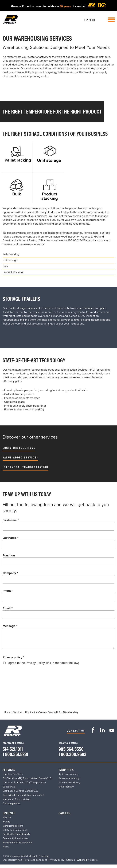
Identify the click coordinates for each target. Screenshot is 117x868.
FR (86, 20)
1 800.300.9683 (72, 757)
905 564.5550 (71, 752)
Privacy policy (13, 661)
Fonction (9, 555)
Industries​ (66, 773)
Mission (7, 821)
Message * (10, 626)
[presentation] (29, 680)
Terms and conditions (36, 863)
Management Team (13, 829)
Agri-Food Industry (69, 778)
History (6, 825)
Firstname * (11, 520)
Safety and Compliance (15, 834)
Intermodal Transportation (26, 467)
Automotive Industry (69, 786)
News (6, 850)
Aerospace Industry (69, 782)
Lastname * (10, 538)
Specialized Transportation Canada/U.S (23, 799)
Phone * (8, 591)
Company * (10, 573)
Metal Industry (66, 790)
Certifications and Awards (16, 838)
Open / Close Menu (111, 20)
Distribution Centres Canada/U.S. (20, 794)
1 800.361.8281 (15, 757)
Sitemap (71, 863)
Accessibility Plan (13, 863)
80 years (65, 6)
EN (93, 20)
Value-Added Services (20, 457)
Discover (9, 816)
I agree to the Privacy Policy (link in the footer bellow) (43, 666)
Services (9, 773)
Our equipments (11, 807)
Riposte (94, 863)
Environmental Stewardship (17, 846)
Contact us (76, 734)
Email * (8, 608)
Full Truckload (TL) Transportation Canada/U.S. (27, 782)
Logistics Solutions (19, 448)
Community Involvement (15, 842)
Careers (64, 816)
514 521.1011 (13, 752)
